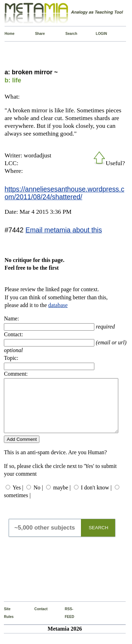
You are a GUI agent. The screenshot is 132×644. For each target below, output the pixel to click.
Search (67, 34)
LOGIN (97, 34)
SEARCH (99, 538)
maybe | (62, 498)
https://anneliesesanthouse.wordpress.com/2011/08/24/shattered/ (64, 193)
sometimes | (17, 506)
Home (6, 34)
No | (38, 498)
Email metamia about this (64, 230)
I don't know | (96, 498)
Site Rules (5, 623)
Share (36, 34)
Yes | (18, 498)
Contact (36, 620)
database (58, 305)
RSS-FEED (66, 623)
